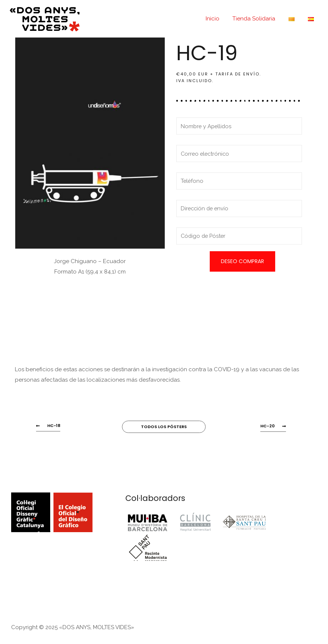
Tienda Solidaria (259, 19)
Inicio (220, 19)
